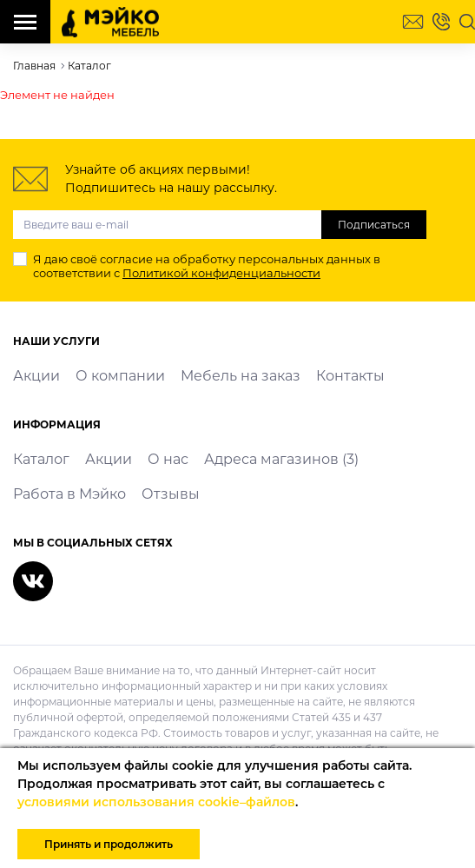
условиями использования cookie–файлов (156, 802)
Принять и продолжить (109, 844)
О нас (168, 459)
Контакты (350, 376)
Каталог (41, 459)
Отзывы (171, 494)
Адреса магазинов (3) (281, 459)
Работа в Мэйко (69, 494)
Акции (36, 376)
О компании (120, 376)
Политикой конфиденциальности (221, 273)
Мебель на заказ (241, 376)
